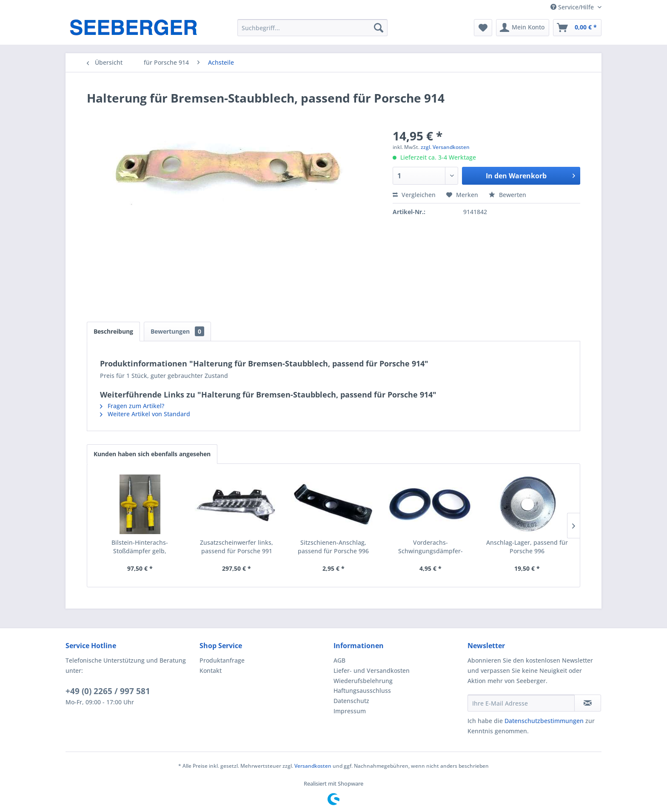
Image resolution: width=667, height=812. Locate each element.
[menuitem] (312, 28)
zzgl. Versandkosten (445, 147)
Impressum (350, 711)
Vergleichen (414, 195)
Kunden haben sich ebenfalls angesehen (152, 454)
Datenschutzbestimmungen (544, 721)
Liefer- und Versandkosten (372, 670)
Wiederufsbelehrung (363, 681)
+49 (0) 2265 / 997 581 (108, 691)
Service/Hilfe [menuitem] (573, 7)
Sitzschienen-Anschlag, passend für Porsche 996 (333, 547)
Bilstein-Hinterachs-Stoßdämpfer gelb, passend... (140, 547)
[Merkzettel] (483, 28)
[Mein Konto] (523, 28)
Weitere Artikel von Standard (145, 414)
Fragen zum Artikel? (132, 406)
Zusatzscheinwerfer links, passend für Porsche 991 (237, 547)
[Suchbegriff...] (312, 28)
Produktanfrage (222, 660)
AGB (339, 660)
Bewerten (507, 195)
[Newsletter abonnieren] (588, 703)
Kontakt (211, 670)
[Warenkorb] (577, 28)
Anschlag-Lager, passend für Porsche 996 (527, 547)
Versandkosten (313, 766)
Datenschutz (351, 701)
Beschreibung (113, 331)
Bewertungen (177, 331)
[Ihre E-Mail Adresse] (521, 703)
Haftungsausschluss (362, 690)
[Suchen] (379, 28)
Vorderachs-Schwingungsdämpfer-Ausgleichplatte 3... (430, 547)
